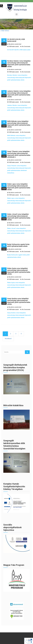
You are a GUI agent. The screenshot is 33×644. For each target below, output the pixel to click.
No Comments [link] (26, 46)
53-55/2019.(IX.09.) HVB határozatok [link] (16, 40)
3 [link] (16, 334)
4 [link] (21, 334)
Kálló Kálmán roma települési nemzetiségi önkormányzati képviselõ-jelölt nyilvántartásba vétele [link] (19, 124)
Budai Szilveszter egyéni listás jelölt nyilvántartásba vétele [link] (18, 245)
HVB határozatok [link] (14, 46)
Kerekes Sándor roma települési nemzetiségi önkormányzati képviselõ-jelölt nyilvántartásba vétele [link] (19, 64)
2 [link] (11, 334)
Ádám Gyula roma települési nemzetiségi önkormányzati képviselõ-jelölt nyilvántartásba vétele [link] (19, 271)
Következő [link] (8, 339)
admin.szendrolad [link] (16, 44)
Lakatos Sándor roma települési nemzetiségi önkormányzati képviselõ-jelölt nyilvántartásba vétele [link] (19, 94)
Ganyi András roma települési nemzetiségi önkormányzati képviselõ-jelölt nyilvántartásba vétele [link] (19, 301)
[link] (1, 6)
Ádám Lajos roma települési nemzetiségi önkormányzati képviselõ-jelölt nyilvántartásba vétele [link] (19, 187)
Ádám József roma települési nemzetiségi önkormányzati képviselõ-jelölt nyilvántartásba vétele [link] (19, 217)
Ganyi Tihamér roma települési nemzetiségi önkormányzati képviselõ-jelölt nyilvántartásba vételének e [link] (19, 154)
